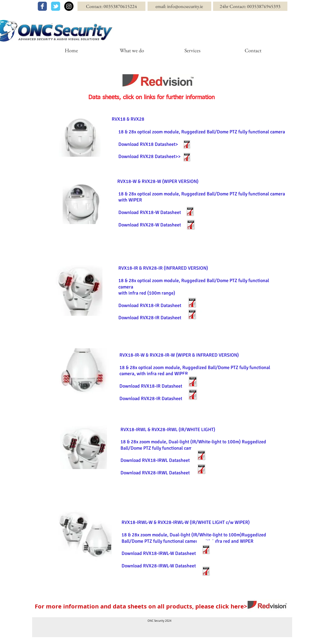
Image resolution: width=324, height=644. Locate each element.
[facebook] (42, 6)
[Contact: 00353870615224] (111, 6)
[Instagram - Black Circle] (69, 6)
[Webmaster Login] (282, 640)
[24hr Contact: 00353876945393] (250, 6)
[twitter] (56, 6)
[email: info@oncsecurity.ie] (179, 6)
